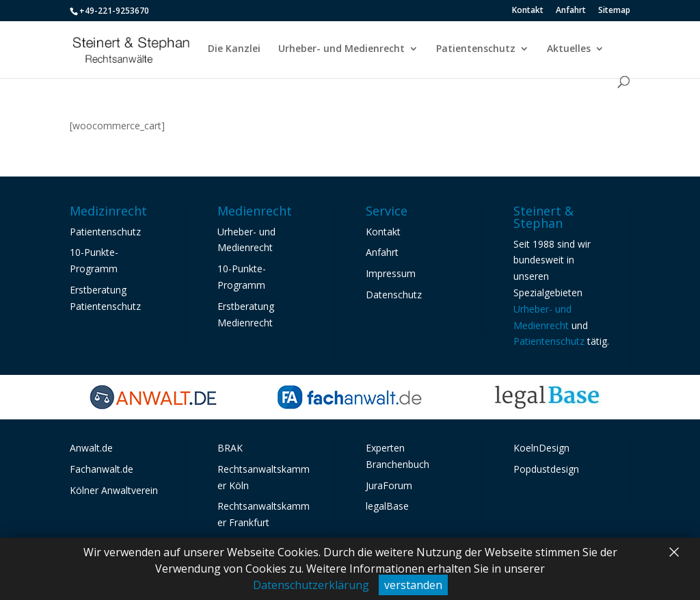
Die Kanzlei (234, 49)
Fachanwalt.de (102, 469)
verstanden (413, 585)
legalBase (387, 506)
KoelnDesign (541, 448)
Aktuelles (569, 49)
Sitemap (614, 11)
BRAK (230, 448)
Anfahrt (571, 11)
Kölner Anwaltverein (114, 490)
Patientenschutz (476, 49)
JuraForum (389, 485)
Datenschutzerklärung (311, 585)
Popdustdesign (546, 469)
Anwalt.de (91, 448)
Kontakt (528, 11)
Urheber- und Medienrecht (341, 49)
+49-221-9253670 (114, 11)
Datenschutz (394, 295)
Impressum (391, 273)
